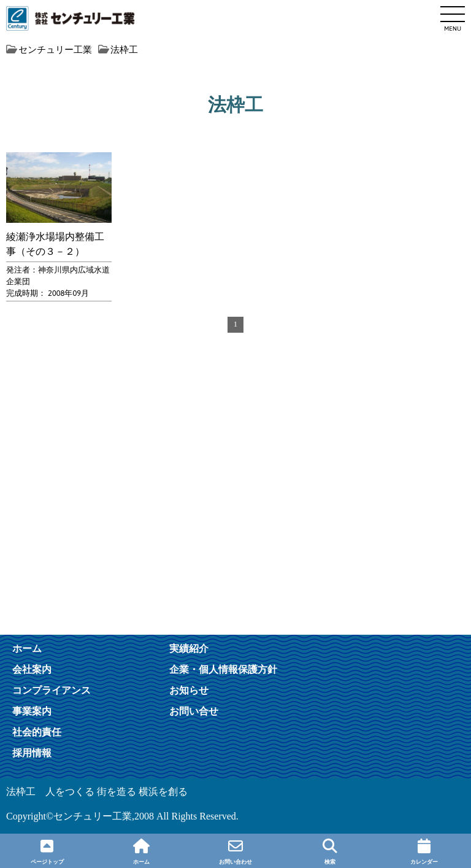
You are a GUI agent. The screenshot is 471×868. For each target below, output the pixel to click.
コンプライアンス (52, 690)
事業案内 (32, 711)
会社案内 (32, 669)
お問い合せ (194, 711)
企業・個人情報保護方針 (223, 669)
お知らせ (189, 690)
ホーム (27, 648)
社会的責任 (37, 732)
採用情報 (32, 753)
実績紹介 (189, 648)
